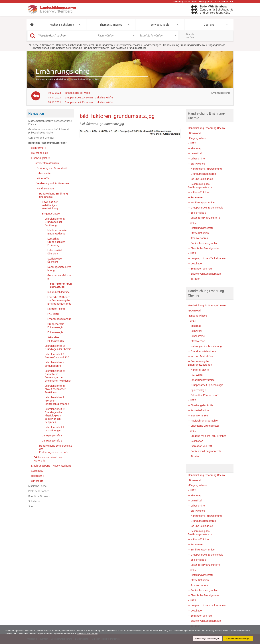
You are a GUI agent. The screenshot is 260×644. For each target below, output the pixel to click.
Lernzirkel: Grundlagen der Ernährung (56, 242)
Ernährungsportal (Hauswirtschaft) (51, 466)
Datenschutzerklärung (105, 633)
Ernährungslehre (104, 45)
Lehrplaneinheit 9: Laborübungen (55, 429)
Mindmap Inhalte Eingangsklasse (57, 232)
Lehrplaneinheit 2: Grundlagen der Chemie (58, 347)
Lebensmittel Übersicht (55, 252)
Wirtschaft (37, 481)
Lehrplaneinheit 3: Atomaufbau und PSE (57, 356)
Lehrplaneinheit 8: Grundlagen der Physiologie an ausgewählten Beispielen (55, 416)
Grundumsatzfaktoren (97, 48)
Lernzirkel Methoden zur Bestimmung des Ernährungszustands (59, 300)
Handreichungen (152, 45)
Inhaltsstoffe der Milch (77, 93)
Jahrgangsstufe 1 (52, 436)
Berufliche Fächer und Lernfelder (75, 45)
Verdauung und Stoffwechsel (53, 183)
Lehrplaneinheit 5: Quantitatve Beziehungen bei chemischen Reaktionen (58, 376)
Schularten (34, 501)
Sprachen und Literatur (41, 138)
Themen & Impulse (111, 25)
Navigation (36, 113)
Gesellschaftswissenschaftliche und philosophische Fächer (48, 131)
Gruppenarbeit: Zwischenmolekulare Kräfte (89, 98)
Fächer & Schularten (62, 25)
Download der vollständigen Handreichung (50, 205)
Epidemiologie (55, 332)
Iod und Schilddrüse (58, 292)
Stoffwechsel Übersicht (55, 260)
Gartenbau (37, 471)
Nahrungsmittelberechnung (59, 269)
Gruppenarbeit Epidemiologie (56, 326)
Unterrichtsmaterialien (128, 45)
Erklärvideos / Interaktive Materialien (48, 459)
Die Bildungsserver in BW (185, 2)
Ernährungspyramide (59, 319)
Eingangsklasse (216, 45)
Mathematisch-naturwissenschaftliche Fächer (50, 123)
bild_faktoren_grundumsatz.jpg (61, 285)
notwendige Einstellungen (206, 639)
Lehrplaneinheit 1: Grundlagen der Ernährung (57, 48)
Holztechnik (38, 476)
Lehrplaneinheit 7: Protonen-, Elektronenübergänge (57, 401)
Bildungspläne (206, 2)
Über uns (209, 25)
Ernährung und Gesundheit (52, 168)
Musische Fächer (38, 486)
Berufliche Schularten (40, 496)
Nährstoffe (43, 178)
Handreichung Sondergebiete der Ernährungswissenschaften (56, 449)
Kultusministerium (224, 2)
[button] (32, 25)
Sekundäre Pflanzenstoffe (56, 339)
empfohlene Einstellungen (237, 639)
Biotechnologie (39, 153)
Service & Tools (160, 25)
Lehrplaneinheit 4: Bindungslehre (55, 364)
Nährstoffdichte (56, 309)
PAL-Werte (53, 314)
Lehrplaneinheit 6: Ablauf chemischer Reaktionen (55, 389)
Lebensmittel (44, 173)
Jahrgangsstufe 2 (52, 441)
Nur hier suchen (190, 36)
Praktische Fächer (38, 491)
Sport (31, 506)
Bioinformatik (39, 148)
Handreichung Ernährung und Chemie (184, 45)
